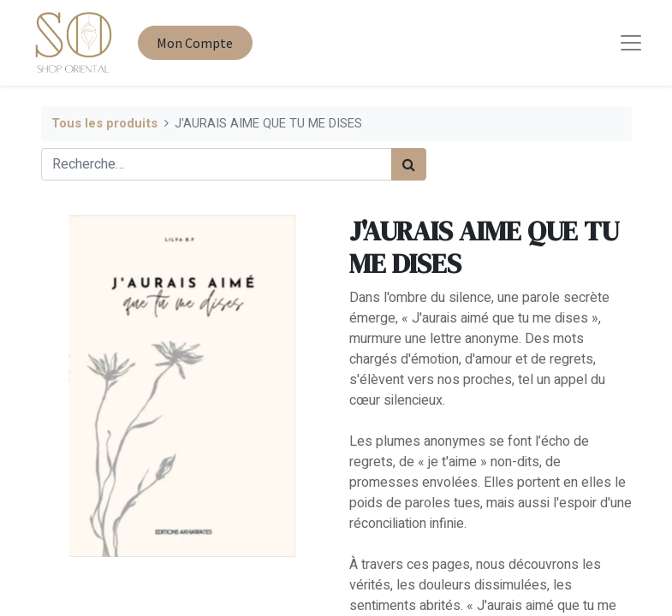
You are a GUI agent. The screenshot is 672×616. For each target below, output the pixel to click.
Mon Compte (195, 43)
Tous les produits (104, 124)
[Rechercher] (409, 164)
